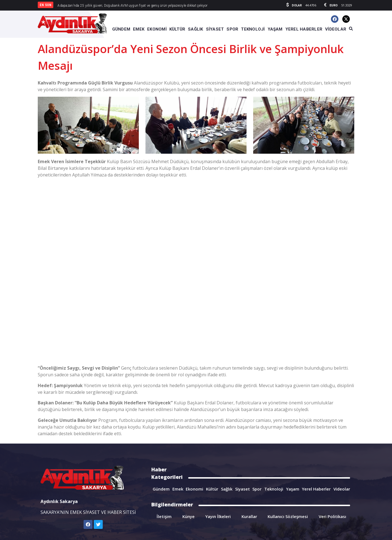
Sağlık (227, 489)
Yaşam (293, 489)
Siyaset (243, 489)
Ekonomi (194, 489)
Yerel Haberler (316, 489)
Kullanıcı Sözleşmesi (288, 516)
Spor (257, 489)
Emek (178, 489)
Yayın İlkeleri (218, 516)
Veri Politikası (332, 516)
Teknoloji (274, 489)
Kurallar (249, 516)
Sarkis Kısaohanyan (44, 520)
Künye (189, 516)
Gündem (161, 489)
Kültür (212, 489)
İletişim (164, 516)
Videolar (342, 489)
